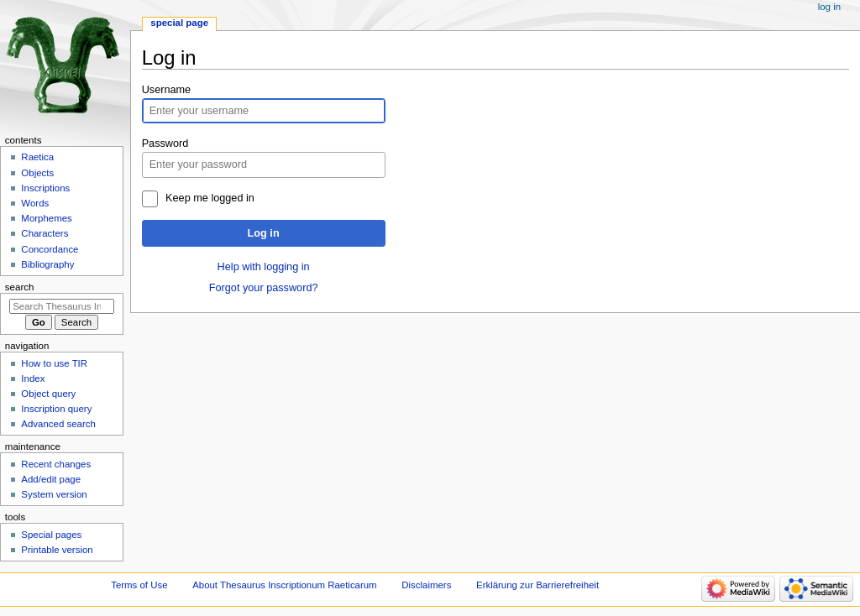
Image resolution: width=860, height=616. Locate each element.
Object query (48, 394)
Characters (45, 233)
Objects (37, 173)
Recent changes (56, 464)
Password (165, 144)
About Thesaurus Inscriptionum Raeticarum (284, 585)
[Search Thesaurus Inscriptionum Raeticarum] (62, 306)
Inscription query (56, 409)
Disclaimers (426, 585)
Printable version (57, 550)
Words (35, 203)
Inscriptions (45, 188)
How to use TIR (54, 363)
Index (33, 378)
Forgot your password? (264, 288)
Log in (264, 233)
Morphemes (46, 218)
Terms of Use (139, 585)
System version (54, 494)
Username (167, 90)
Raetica (37, 157)
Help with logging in (264, 267)
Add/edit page (51, 479)
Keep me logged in (210, 198)
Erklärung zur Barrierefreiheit (537, 585)
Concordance (50, 249)
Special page (179, 23)
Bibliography (47, 264)
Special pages (51, 535)
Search (20, 287)
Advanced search (58, 424)
